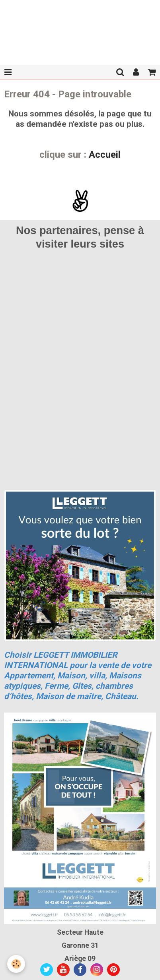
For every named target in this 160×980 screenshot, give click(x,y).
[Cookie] (16, 964)
